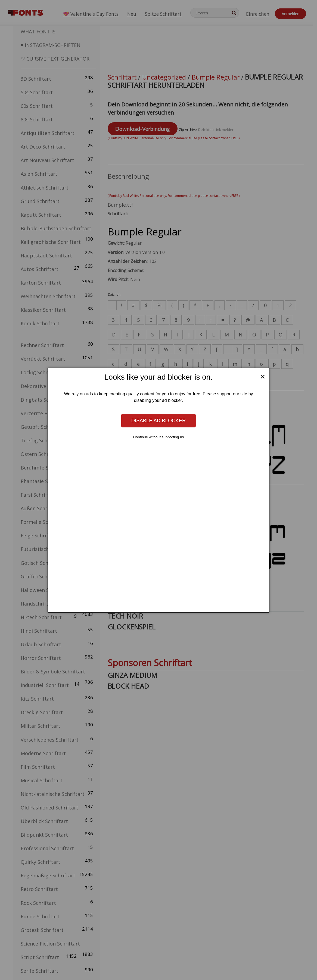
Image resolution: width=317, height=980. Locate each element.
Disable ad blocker (158, 420)
